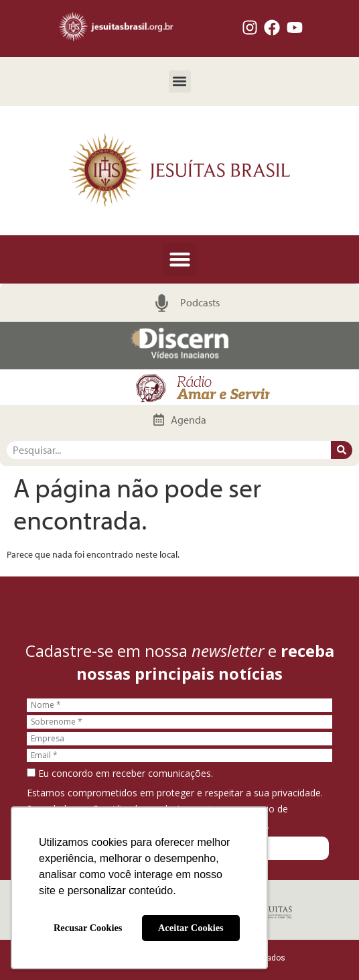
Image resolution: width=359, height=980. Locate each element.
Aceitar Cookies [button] (191, 928)
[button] (180, 81)
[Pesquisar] (342, 450)
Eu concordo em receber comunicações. (120, 774)
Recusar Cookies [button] (88, 928)
